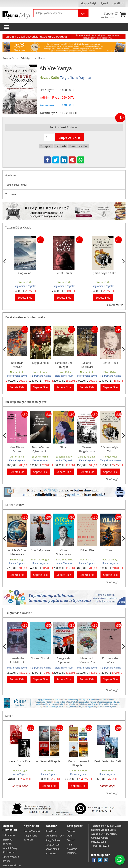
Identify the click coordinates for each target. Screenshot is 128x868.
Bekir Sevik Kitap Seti (107, 755)
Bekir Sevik (107, 764)
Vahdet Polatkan (87, 457)
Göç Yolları (25, 273)
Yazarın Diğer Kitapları (19, 228)
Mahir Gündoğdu (40, 560)
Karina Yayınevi (17, 460)
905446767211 (101, 828)
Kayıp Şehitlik (40, 363)
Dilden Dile (87, 550)
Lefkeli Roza (110, 363)
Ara (83, 14)
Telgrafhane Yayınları (25, 286)
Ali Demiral (49, 764)
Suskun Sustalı (40, 658)
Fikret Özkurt (110, 372)
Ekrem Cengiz (17, 560)
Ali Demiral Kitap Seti (49, 755)
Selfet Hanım (64, 273)
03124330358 (98, 824)
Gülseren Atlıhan (40, 457)
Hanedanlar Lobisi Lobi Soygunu (17, 662)
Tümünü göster (114, 305)
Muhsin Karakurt (78, 764)
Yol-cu (110, 550)
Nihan (64, 447)
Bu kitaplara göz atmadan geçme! (26, 402)
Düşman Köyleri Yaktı (103, 273)
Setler (9, 709)
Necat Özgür (20, 764)
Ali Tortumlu (17, 457)
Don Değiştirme (40, 550)
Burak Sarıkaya (110, 560)
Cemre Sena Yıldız (64, 560)
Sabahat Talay (64, 457)
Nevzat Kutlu (25, 282)
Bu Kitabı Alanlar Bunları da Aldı (25, 317)
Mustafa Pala (87, 560)
